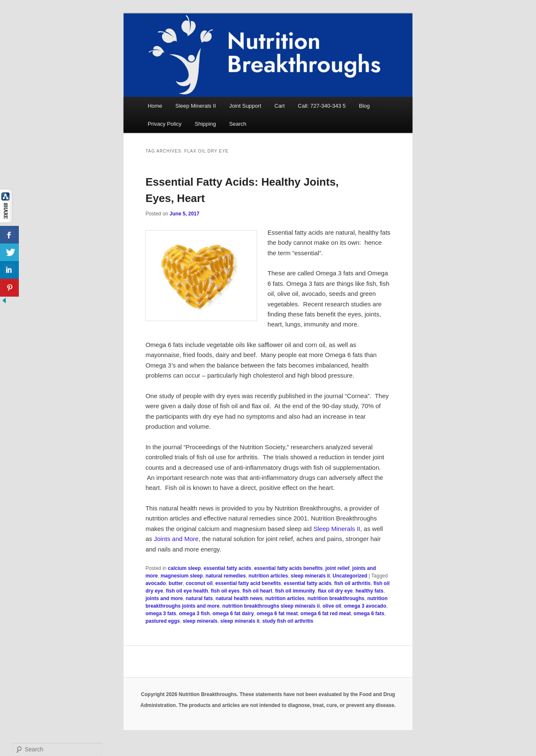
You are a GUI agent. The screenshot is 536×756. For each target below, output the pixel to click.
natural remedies (226, 576)
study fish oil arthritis (288, 621)
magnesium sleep (182, 576)
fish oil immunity (295, 591)
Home (155, 106)
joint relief (337, 568)
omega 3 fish (194, 614)
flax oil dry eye (335, 591)
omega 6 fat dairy (233, 614)
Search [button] (238, 124)
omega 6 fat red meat (326, 614)
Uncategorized (350, 576)
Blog (364, 106)
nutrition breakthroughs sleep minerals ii (271, 606)
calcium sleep (184, 568)
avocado (156, 583)
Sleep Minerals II (196, 106)
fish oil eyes (225, 591)
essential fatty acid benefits (248, 583)
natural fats (199, 598)
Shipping (205, 124)
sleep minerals (200, 621)
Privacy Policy (165, 124)
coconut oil (199, 583)
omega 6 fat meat (277, 614)
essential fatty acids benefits (288, 568)
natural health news (239, 598)
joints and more (164, 598)
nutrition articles (268, 576)
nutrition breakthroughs (336, 598)
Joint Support (245, 106)
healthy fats (370, 591)
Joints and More (176, 539)
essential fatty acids (227, 568)
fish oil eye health (187, 591)
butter (176, 583)
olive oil (332, 606)
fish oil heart (257, 591)
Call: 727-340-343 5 (322, 106)
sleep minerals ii (310, 576)
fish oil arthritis (352, 583)
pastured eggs (162, 621)
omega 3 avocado (365, 606)
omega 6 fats (369, 614)
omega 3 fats (161, 614)
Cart (280, 106)
